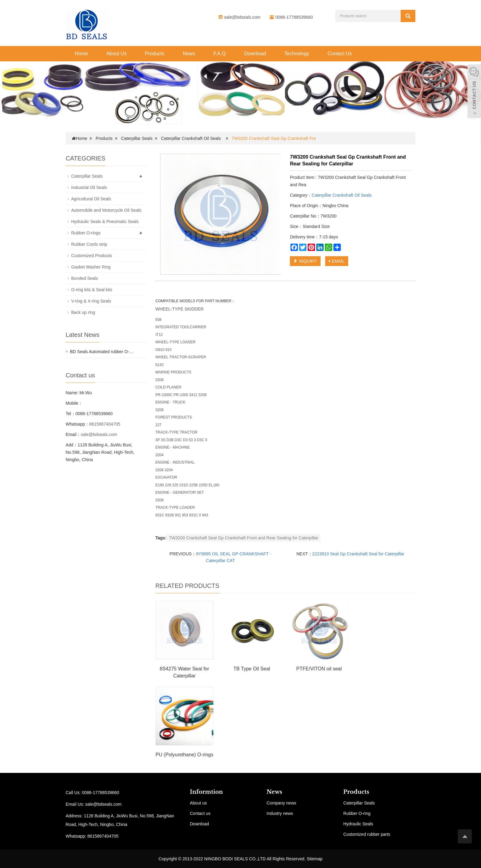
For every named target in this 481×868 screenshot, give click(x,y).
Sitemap (315, 859)
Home (81, 54)
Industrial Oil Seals (89, 187)
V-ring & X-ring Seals (91, 301)
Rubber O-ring (357, 813)
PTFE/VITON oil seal (319, 669)
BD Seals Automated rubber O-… (102, 352)
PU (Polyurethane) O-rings (185, 755)
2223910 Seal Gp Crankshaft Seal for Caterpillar (358, 554)
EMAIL (337, 261)
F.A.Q (220, 54)
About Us (117, 54)
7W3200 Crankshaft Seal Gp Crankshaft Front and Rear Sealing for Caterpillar (244, 538)
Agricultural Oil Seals (91, 199)
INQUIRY (305, 261)
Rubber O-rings (86, 233)
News (189, 54)
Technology (297, 54)
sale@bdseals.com (242, 17)
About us (198, 803)
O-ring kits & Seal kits (92, 290)
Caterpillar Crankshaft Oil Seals (191, 138)
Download (255, 54)
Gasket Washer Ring (91, 267)
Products (155, 54)
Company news (281, 803)
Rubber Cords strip (89, 244)
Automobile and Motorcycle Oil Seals (106, 210)
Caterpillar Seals (137, 138)
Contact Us (340, 54)
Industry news (280, 813)
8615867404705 (105, 424)
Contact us (200, 813)
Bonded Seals (85, 278)
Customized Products (92, 256)
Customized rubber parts (367, 834)
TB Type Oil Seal (252, 669)
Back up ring (83, 312)
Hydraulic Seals (358, 824)
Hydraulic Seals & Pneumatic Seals (105, 222)
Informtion (206, 792)
